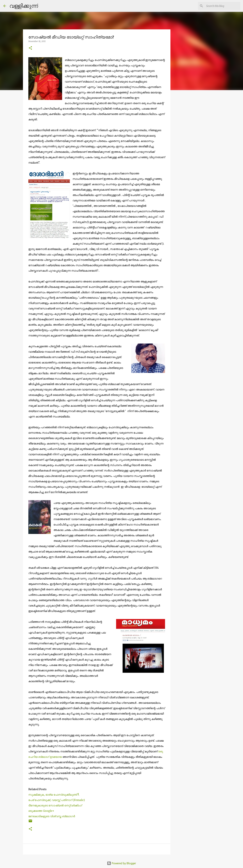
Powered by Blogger (122, 863)
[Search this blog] (223, 6)
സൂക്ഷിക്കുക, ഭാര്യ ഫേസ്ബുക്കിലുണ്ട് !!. (54, 795)
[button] (30, 48)
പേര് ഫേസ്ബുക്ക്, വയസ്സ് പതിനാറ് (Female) (57, 800)
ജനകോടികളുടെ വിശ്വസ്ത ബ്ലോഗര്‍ (52, 816)
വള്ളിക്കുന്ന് (24, 6)
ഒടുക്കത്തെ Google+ (41, 811)
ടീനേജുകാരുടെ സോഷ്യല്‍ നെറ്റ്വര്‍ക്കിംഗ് (55, 805)
